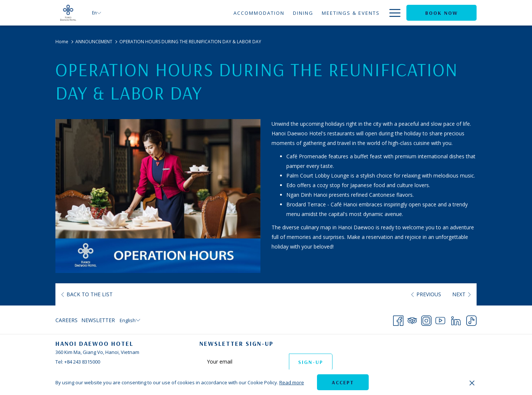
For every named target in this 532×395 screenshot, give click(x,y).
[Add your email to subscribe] (244, 362)
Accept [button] (343, 382)
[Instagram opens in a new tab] (426, 320)
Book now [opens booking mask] (441, 13)
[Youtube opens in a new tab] (440, 320)
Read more (292, 382)
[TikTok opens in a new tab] (471, 320)
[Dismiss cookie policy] (472, 382)
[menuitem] (190, 13)
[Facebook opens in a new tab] (398, 320)
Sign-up (311, 362)
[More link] (392, 13)
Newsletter (98, 320)
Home (62, 42)
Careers (66, 320)
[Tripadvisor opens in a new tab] (412, 320)
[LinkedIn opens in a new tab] (456, 320)
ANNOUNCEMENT (94, 42)
